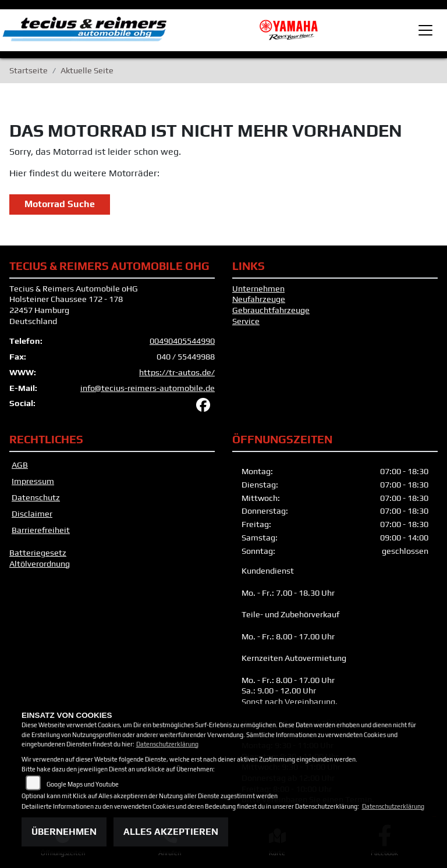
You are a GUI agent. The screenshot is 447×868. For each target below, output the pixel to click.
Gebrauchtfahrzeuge (271, 310)
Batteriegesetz (38, 553)
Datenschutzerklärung (167, 744)
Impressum (33, 481)
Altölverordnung (40, 564)
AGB (20, 465)
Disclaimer (32, 514)
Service (246, 321)
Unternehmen (258, 289)
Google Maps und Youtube (83, 784)
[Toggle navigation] (425, 30)
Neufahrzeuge (259, 299)
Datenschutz (36, 497)
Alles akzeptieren (171, 832)
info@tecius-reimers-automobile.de (148, 388)
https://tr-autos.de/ (177, 372)
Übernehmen (64, 832)
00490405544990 (182, 341)
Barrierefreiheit (41, 530)
